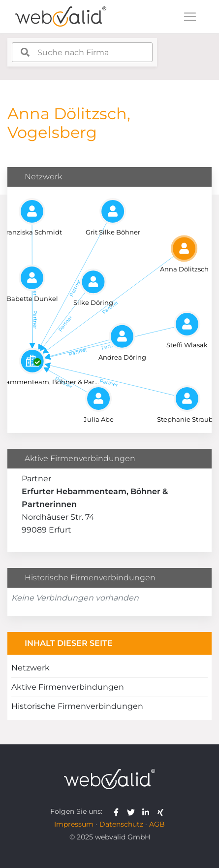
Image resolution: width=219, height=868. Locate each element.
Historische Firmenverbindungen (77, 706)
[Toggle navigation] (190, 17)
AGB (157, 824)
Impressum (74, 824)
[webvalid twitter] (133, 811)
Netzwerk (31, 668)
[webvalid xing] (162, 811)
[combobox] (82, 52)
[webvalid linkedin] (148, 811)
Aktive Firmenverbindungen (68, 687)
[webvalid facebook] (118, 811)
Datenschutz (121, 824)
